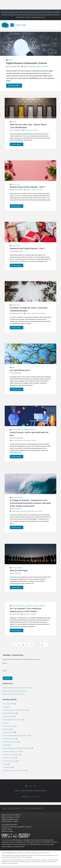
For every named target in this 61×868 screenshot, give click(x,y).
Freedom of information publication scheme (16, 827)
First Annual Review (9, 726)
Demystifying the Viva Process (12, 720)
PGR (37, 190)
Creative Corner (16, 184)
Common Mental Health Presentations (15, 710)
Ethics (13, 367)
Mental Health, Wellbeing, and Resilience (22, 606)
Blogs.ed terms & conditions (11, 815)
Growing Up (35, 313)
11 (42, 645)
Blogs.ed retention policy (10, 819)
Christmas (28, 190)
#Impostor (34, 614)
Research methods (9, 758)
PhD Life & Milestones (17, 430)
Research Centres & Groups (12, 751)
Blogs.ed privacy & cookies (11, 817)
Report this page (7, 831)
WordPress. (36, 797)
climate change (16, 511)
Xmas (41, 190)
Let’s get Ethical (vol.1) (20, 370)
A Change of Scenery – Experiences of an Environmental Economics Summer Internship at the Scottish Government (30, 503)
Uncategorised (7, 767)
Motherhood (42, 313)
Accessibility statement (9, 825)
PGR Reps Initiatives (17, 568)
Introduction (7, 729)
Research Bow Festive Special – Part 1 (27, 248)
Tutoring (5, 764)
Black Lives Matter (9, 704)
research (29, 440)
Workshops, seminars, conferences (14, 770)
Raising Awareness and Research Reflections (17, 748)
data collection (19, 440)
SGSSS (40, 511)
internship (45, 66)
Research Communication (11, 755)
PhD (24, 440)
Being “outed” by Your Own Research (14, 691)
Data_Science (28, 130)
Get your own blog (44, 853)
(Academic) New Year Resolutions (13, 694)
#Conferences (26, 614)
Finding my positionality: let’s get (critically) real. (17, 688)
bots (13, 440)
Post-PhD (14, 122)
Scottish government (32, 511)
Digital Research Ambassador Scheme (27, 63)
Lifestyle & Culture (9, 732)
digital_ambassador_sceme (32, 66)
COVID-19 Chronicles (9, 713)
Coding (10, 60)
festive (34, 190)
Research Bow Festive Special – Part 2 (27, 187)
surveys (34, 440)
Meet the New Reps (19, 571)
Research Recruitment (30, 430)
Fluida (30, 797)
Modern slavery (7, 829)
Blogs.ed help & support (10, 821)
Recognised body (36, 844)
